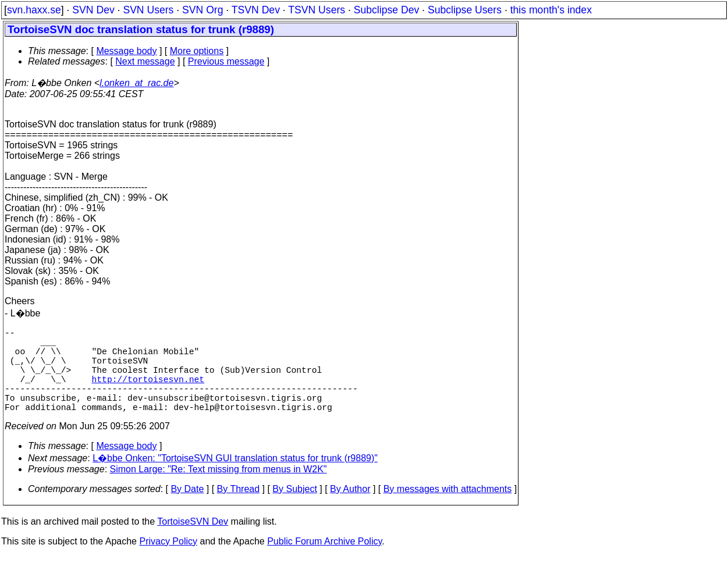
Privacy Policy (168, 562)
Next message (145, 61)
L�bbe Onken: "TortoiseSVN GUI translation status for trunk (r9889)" (235, 479)
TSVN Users (317, 10)
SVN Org (203, 10)
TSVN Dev (256, 10)
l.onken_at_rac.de (136, 83)
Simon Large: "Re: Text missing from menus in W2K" (219, 490)
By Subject (294, 510)
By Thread (239, 510)
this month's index (551, 10)
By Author (350, 510)
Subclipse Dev (386, 10)
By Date (187, 510)
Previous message (226, 61)
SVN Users (148, 10)
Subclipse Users (465, 10)
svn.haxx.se (34, 10)
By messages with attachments (448, 510)
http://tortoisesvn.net (148, 393)
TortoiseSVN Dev (193, 542)
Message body (126, 51)
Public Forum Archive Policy (324, 562)
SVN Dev (93, 10)
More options (197, 51)
